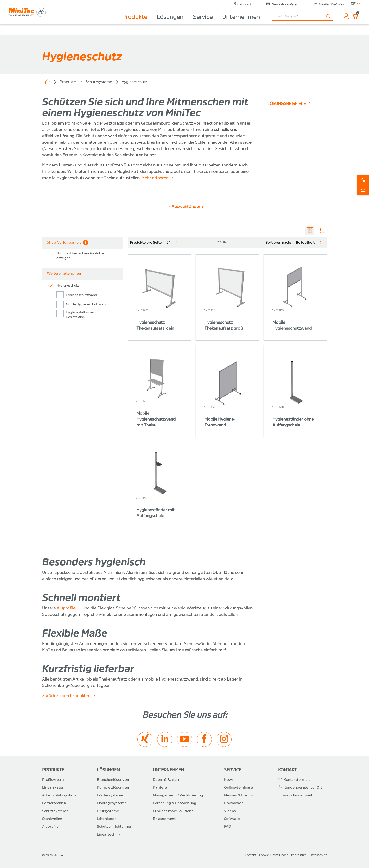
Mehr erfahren (155, 178)
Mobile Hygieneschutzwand (87, 305)
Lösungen (169, 23)
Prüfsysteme (108, 811)
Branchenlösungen (113, 780)
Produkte (134, 23)
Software (232, 819)
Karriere (160, 788)
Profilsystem (53, 780)
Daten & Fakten (166, 780)
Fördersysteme (110, 796)
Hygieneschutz (134, 82)
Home (47, 82)
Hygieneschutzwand (81, 295)
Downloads (234, 804)
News (229, 780)
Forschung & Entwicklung (175, 804)
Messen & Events (238, 796)
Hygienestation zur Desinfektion (80, 315)
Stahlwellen (52, 819)
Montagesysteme (112, 804)
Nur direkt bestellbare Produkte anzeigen (80, 256)
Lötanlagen (107, 819)
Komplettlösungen (113, 788)
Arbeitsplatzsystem (59, 796)
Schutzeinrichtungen (115, 827)
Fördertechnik (54, 804)
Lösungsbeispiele (290, 104)
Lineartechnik (109, 835)
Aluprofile (66, 609)
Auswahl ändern (184, 207)
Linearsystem (54, 788)
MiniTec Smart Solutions (173, 811)
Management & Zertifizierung (178, 796)
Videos (230, 811)
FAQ (228, 827)
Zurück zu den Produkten (66, 696)
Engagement (164, 819)
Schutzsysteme (99, 82)
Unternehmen (240, 23)
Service (202, 23)
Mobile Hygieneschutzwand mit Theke (156, 420)
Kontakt (287, 770)
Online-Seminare (238, 788)
